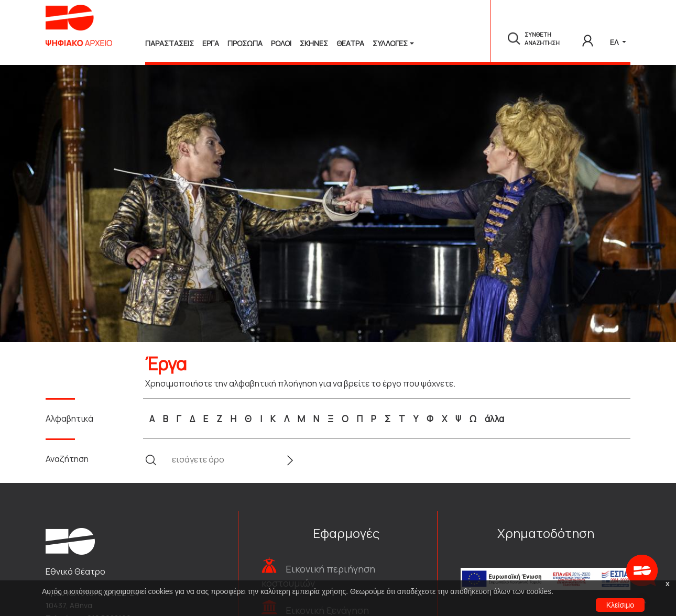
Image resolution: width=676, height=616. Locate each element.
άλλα (494, 419)
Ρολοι (281, 43)
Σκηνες (314, 43)
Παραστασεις (170, 43)
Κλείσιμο (620, 605)
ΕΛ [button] (615, 42)
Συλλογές (390, 43)
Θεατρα (350, 43)
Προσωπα (245, 43)
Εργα (211, 43)
